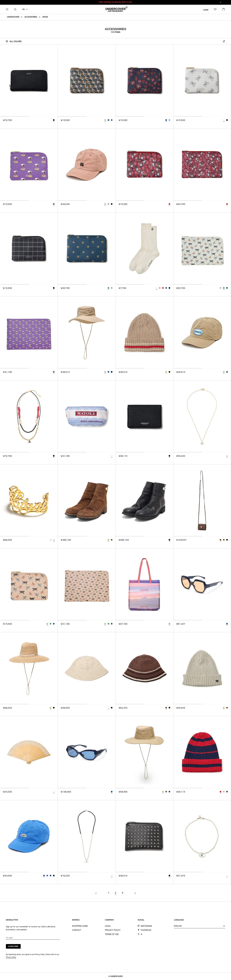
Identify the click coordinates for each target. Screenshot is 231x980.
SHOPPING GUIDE (80, 926)
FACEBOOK (146, 930)
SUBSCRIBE (13, 947)
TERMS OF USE (112, 934)
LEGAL (108, 926)
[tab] (14, 116)
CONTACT (77, 930)
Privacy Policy (11, 957)
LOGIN (206, 10)
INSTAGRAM (146, 926)
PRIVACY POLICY (113, 930)
